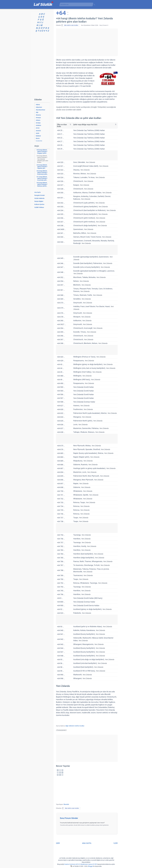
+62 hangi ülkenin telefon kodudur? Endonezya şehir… (42, 172)
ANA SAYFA (87, 843)
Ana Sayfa (38, 192)
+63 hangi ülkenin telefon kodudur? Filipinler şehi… (42, 167)
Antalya (38, 123)
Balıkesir (38, 136)
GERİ (58, 843)
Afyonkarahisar (41, 110)
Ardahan (38, 125)
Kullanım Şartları (39, 204)
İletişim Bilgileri (39, 201)
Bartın (38, 138)
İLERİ (116, 843)
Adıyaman (39, 107)
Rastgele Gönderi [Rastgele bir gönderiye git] (40, 195)
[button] (87, 819)
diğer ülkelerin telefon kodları (75, 726)
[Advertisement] (87, 42)
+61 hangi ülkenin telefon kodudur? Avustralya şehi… (42, 178)
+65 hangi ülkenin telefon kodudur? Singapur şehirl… (42, 151)
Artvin (38, 128)
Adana (38, 105)
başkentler (39, 141)
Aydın (38, 133)
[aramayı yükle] (76, 4)
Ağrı (37, 112)
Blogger (91, 866)
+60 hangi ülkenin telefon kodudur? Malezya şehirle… (42, 184)
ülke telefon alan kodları (71, 25)
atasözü (38, 131)
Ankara (38, 120)
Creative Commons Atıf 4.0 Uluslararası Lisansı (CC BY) (81, 864)
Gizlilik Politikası (39, 207)
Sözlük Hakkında (39, 198)
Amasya (38, 118)
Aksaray (38, 115)
